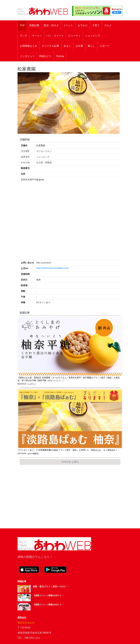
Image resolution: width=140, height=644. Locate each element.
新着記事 (34, 25)
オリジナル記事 (50, 46)
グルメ (108, 25)
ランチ (24, 36)
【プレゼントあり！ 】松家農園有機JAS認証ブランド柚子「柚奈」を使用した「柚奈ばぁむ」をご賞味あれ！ (68, 450)
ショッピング (93, 36)
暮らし (91, 46)
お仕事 (79, 46)
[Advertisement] (70, 497)
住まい (67, 46)
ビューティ (74, 36)
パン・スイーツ (55, 36)
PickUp (60, 56)
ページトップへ (70, 462)
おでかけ (83, 25)
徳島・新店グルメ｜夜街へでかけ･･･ (51, 586)
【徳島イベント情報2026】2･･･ (49, 595)
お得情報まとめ (29, 46)
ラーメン (37, 36)
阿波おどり (45, 56)
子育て (96, 25)
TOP (22, 25)
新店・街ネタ (51, 25)
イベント (68, 25)
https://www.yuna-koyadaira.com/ (53, 268)
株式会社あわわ (26, 623)
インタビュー (27, 56)
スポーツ (105, 46)
